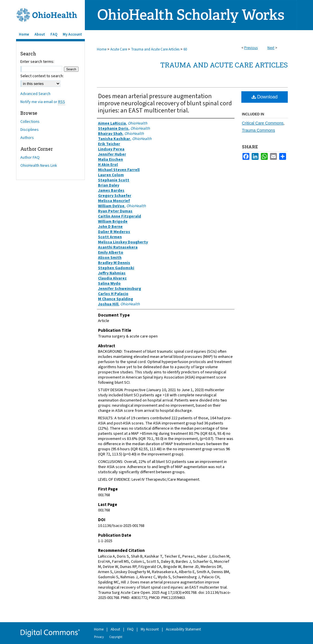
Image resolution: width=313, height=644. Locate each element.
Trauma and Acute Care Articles (155, 49)
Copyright (116, 637)
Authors (27, 138)
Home (102, 49)
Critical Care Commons (263, 123)
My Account (150, 629)
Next (271, 48)
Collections (30, 122)
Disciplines (30, 130)
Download (265, 97)
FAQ (130, 629)
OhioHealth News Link (39, 166)
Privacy (99, 637)
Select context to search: (42, 76)
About (115, 629)
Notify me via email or (43, 102)
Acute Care (119, 49)
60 (185, 49)
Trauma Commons (258, 130)
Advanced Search (35, 94)
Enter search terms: (37, 62)
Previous (251, 48)
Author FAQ (30, 158)
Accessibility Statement (183, 629)
